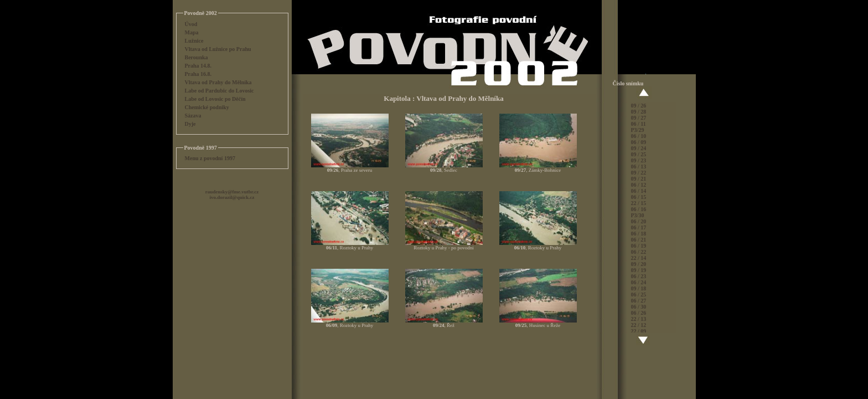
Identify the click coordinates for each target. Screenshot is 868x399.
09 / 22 (639, 173)
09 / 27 (639, 118)
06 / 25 (639, 295)
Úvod (191, 24)
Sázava (193, 116)
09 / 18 (639, 288)
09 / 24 (639, 148)
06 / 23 (639, 276)
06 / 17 (639, 227)
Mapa (192, 32)
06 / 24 (639, 282)
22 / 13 (639, 319)
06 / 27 (639, 301)
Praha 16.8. (198, 74)
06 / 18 (639, 234)
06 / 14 (639, 191)
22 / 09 (639, 331)
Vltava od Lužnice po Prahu (218, 49)
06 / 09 (639, 142)
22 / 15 (639, 203)
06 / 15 (639, 197)
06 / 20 (639, 221)
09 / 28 (639, 112)
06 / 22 (639, 252)
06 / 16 (639, 209)
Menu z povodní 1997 (210, 158)
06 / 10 (639, 136)
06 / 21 (639, 240)
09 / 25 (639, 154)
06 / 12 (639, 185)
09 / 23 (639, 160)
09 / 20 (639, 264)
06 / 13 (639, 167)
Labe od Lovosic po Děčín (215, 99)
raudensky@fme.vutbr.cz (232, 192)
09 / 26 (639, 106)
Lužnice (194, 41)
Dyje (190, 124)
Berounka (197, 57)
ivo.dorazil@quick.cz (232, 197)
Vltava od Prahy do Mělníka (218, 82)
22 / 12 (639, 325)
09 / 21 (639, 179)
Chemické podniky (207, 107)
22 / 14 (639, 258)
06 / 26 (639, 313)
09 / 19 (639, 270)
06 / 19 (639, 246)
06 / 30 (639, 307)
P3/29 (638, 130)
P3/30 (638, 215)
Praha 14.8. (198, 66)
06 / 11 (639, 124)
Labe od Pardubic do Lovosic (219, 91)
